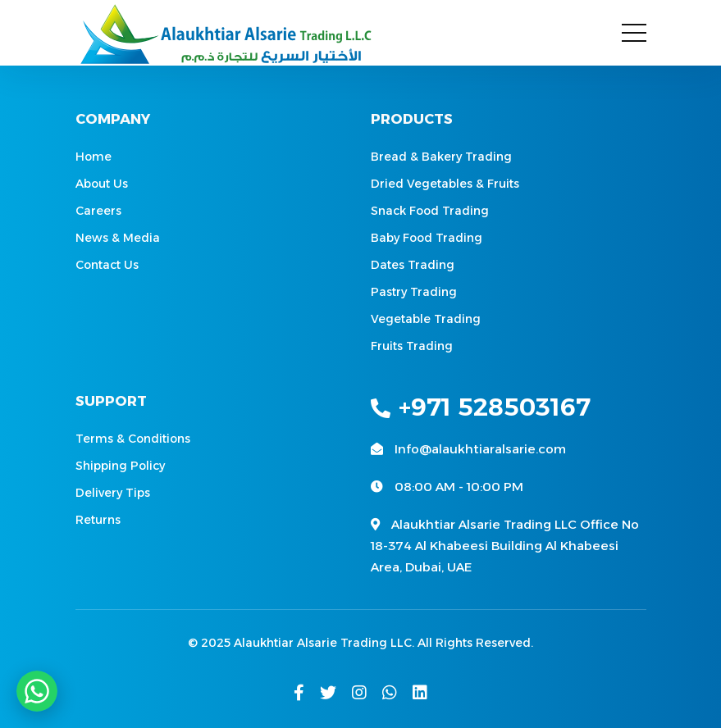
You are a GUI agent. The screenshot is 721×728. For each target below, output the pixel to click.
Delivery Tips (113, 493)
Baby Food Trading (427, 238)
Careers (98, 211)
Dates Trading (413, 265)
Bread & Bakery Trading (441, 157)
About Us (102, 184)
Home (94, 157)
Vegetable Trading (426, 319)
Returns (98, 520)
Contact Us (107, 265)
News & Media (118, 238)
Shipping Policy (120, 466)
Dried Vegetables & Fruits (445, 184)
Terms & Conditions (133, 439)
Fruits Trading (412, 346)
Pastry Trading (414, 292)
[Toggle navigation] (634, 33)
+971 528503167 (481, 407)
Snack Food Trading (430, 211)
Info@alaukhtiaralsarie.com (480, 449)
